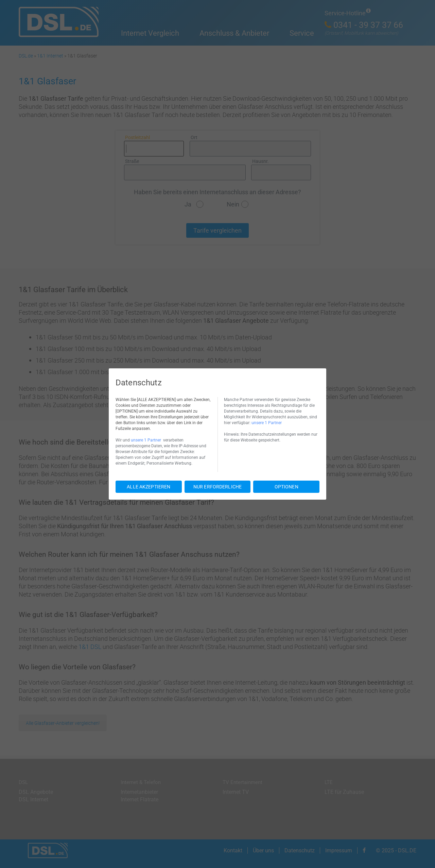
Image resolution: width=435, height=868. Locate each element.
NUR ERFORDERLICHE (217, 487)
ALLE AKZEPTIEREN (149, 487)
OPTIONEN (286, 487)
